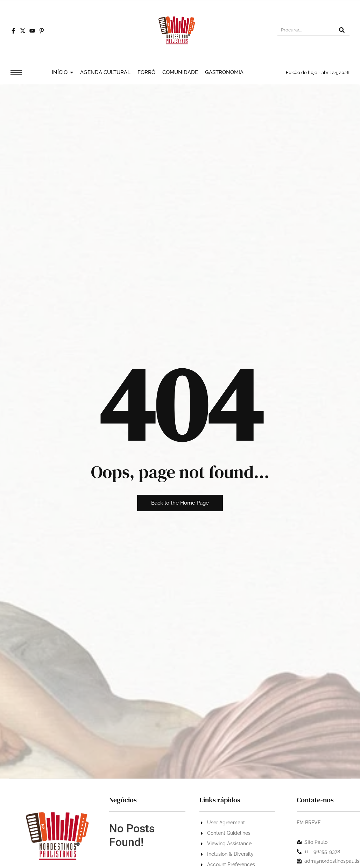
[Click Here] (16, 74)
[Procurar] (306, 31)
